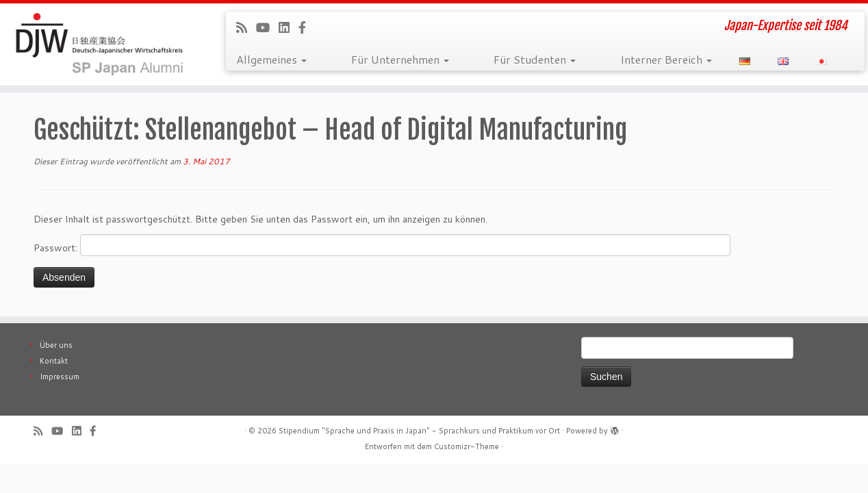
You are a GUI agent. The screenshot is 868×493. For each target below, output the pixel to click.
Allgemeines (271, 59)
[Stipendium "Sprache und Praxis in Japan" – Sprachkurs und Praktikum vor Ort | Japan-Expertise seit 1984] (100, 45)
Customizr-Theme (467, 446)
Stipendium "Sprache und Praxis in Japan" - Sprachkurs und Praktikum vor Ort (419, 431)
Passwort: (382, 245)
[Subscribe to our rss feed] (246, 27)
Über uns (56, 345)
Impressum (60, 377)
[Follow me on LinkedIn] (289, 27)
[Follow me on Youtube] (267, 27)
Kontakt (54, 361)
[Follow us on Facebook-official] (307, 27)
